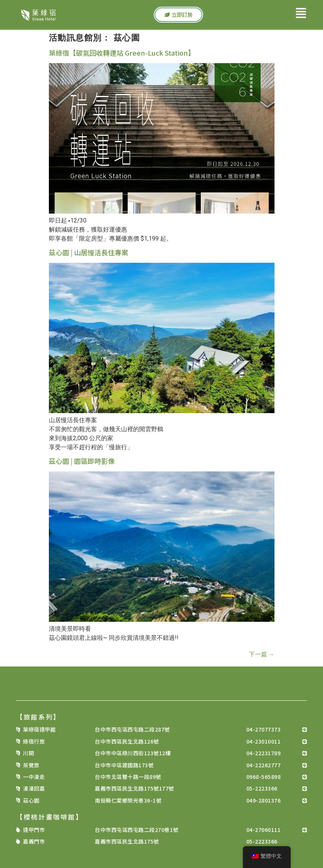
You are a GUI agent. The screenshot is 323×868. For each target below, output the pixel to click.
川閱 (28, 753)
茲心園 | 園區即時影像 (82, 461)
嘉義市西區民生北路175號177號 (134, 788)
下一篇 (262, 654)
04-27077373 (264, 729)
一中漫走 (34, 777)
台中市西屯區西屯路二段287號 (132, 729)
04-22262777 (264, 765)
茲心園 (31, 800)
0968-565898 (264, 777)
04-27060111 (264, 830)
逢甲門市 (34, 830)
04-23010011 (264, 741)
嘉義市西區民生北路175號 (127, 841)
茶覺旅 (31, 765)
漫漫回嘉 (34, 788)
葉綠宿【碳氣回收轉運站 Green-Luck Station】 (122, 53)
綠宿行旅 (34, 741)
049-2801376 (264, 800)
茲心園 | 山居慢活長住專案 (89, 252)
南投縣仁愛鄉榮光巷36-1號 (128, 800)
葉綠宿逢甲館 (39, 729)
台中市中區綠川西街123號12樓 (133, 753)
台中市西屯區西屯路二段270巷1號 (137, 830)
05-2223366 (262, 788)
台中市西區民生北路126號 (127, 741)
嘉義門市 (34, 841)
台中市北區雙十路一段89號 (128, 777)
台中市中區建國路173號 (124, 765)
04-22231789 (264, 753)
